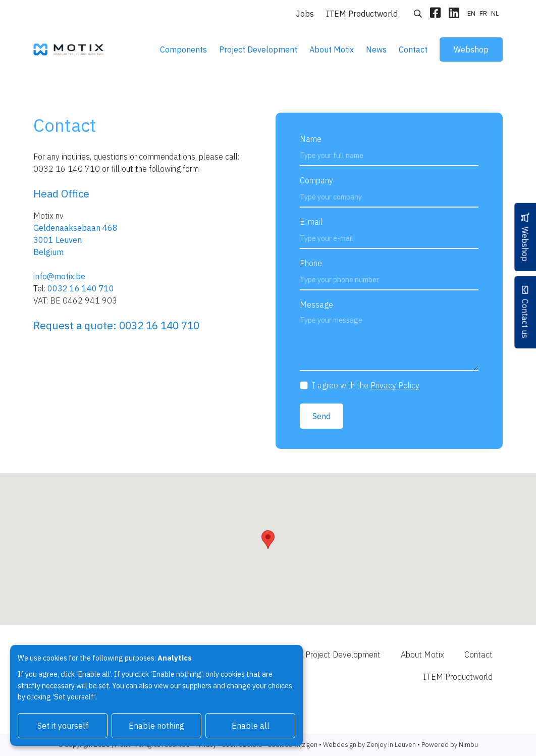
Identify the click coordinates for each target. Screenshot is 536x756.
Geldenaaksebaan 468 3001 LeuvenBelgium (75, 240)
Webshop (471, 49)
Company (316, 180)
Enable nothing (156, 726)
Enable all (251, 726)
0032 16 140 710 (81, 288)
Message (316, 305)
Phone (311, 263)
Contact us (525, 319)
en (471, 13)
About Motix (332, 49)
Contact (413, 49)
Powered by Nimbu (450, 745)
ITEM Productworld (362, 14)
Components (183, 49)
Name (311, 139)
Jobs (305, 14)
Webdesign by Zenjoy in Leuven (369, 745)
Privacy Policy (395, 385)
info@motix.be (59, 276)
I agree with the (366, 385)
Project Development (258, 49)
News (376, 49)
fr (483, 13)
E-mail (311, 222)
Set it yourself (63, 726)
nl (495, 13)
